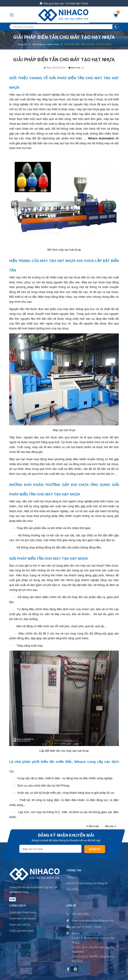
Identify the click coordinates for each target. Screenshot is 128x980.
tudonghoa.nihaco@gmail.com (96, 911)
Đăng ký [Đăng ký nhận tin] (95, 849)
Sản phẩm (72, 889)
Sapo (59, 975)
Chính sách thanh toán (22, 903)
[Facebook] (68, 960)
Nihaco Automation (102, 138)
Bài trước (93, 826)
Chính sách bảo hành (21, 921)
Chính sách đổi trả (20, 915)
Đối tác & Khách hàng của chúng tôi (87, 883)
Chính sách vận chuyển (23, 909)
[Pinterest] (75, 960)
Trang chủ (72, 877)
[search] (64, 27)
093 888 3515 (80, 904)
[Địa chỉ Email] (50, 849)
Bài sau (111, 826)
